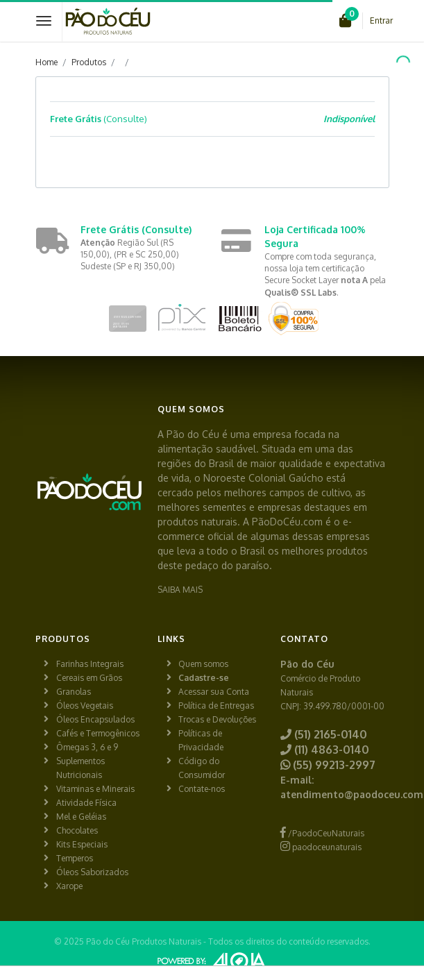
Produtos (89, 62)
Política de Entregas (216, 706)
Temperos (75, 858)
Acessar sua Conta (214, 692)
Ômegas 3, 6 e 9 (87, 747)
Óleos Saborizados (92, 872)
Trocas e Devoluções (217, 719)
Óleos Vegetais (85, 706)
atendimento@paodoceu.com (352, 794)
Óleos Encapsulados (95, 719)
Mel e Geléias (81, 817)
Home (46, 62)
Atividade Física (86, 803)
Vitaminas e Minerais (95, 789)
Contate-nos (202, 789)
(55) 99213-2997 (328, 765)
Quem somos (203, 664)
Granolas (74, 692)
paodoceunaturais (321, 847)
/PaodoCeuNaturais (322, 833)
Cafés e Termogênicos (98, 733)
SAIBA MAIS (180, 590)
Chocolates (77, 830)
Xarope (69, 886)
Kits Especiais (82, 844)
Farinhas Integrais (90, 664)
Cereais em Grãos (89, 678)
